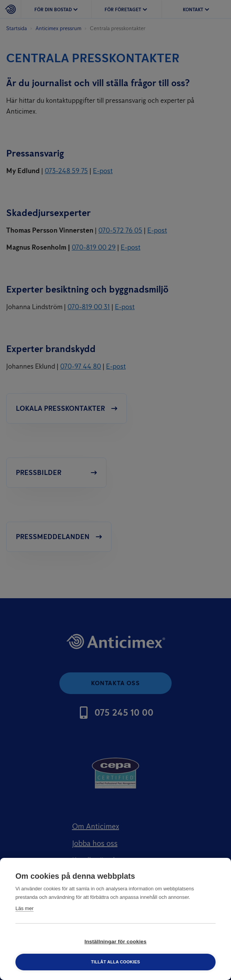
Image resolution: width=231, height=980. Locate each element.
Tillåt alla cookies (115, 962)
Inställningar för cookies (115, 942)
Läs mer (24, 908)
